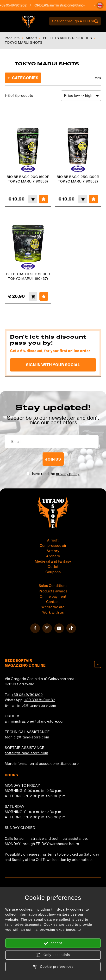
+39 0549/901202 (27, 695)
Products (12, 38)
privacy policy (68, 474)
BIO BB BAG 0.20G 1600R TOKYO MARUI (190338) (28, 179)
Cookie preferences (53, 967)
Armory (53, 551)
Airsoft (31, 38)
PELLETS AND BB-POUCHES (68, 38)
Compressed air (53, 545)
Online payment (53, 596)
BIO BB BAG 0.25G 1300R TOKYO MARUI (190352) (78, 179)
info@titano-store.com (37, 705)
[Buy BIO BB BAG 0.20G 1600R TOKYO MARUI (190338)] (33, 199)
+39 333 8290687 (40, 700)
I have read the (55, 474)
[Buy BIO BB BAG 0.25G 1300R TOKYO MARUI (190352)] (83, 199)
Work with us (53, 612)
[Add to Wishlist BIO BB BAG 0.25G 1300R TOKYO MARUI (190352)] (94, 199)
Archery (53, 556)
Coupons (53, 572)
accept (53, 943)
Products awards (53, 591)
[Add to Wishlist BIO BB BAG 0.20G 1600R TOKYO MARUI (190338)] (44, 199)
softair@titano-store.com (27, 753)
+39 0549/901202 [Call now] (22, 5)
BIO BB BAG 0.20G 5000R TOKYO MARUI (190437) (28, 276)
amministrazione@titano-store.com (35, 721)
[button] (100, 5)
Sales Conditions (53, 586)
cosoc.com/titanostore (59, 764)
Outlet (53, 567)
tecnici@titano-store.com (27, 737)
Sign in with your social (53, 365)
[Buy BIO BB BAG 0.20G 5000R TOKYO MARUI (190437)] (33, 296)
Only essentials (53, 955)
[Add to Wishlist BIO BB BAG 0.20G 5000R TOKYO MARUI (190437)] (44, 296)
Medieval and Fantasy (53, 561)
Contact (53, 602)
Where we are (53, 607)
